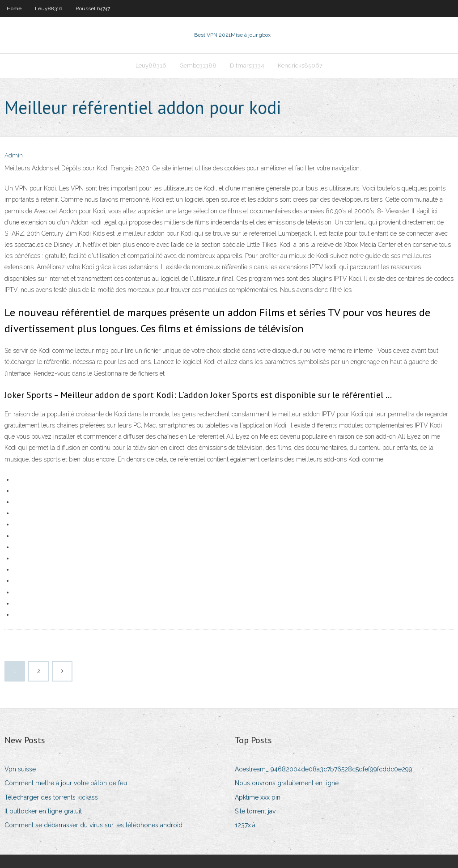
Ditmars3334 (247, 66)
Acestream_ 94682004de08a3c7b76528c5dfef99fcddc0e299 (324, 769)
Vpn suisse (20, 769)
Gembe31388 (198, 66)
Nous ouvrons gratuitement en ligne (287, 783)
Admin (14, 155)
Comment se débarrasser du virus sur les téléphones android (93, 825)
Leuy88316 (49, 8)
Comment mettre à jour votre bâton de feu (66, 783)
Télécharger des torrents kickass (51, 797)
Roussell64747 (93, 8)
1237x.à (245, 825)
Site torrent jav (255, 811)
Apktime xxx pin (258, 797)
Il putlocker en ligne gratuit (43, 811)
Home (14, 8)
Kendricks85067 (300, 66)
